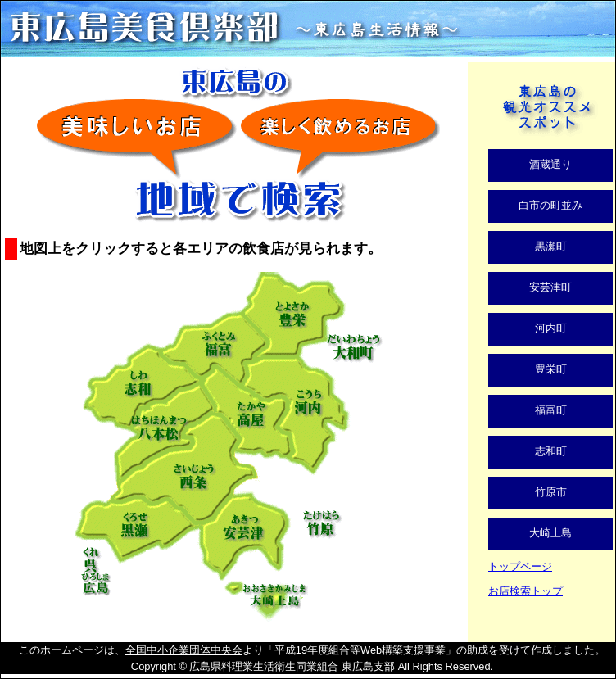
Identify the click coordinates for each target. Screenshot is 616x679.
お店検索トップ (525, 591)
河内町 (551, 328)
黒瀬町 (551, 246)
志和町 (551, 451)
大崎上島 (550, 533)
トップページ (520, 566)
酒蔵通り (550, 164)
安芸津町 (550, 287)
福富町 (551, 410)
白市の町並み (550, 205)
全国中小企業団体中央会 (184, 650)
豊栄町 (551, 369)
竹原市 (551, 492)
